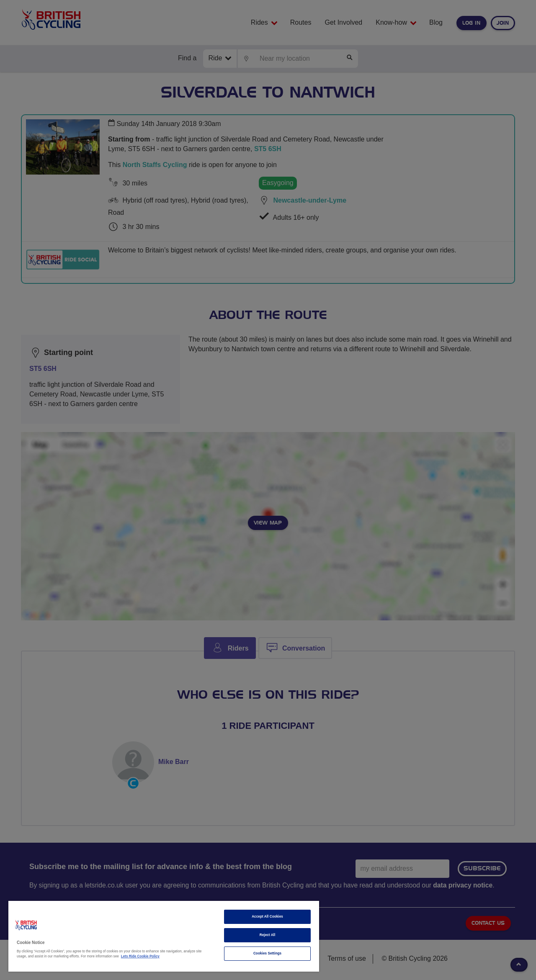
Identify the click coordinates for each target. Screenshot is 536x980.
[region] (164, 936)
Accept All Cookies (267, 917)
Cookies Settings (267, 953)
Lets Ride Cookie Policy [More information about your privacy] (140, 956)
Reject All (268, 935)
